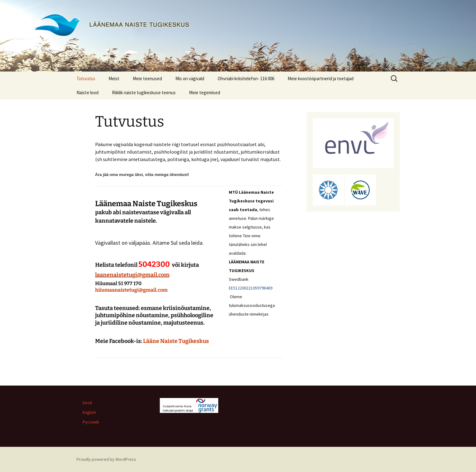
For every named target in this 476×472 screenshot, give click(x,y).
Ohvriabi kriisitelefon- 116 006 (246, 79)
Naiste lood (88, 93)
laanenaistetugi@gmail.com (132, 275)
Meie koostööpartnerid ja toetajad (321, 79)
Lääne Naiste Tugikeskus (176, 341)
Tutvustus (86, 79)
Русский (91, 422)
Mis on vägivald (190, 79)
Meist (114, 79)
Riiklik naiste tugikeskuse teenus (144, 93)
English (89, 412)
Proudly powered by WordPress (106, 459)
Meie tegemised (205, 93)
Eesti (87, 403)
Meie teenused (147, 79)
